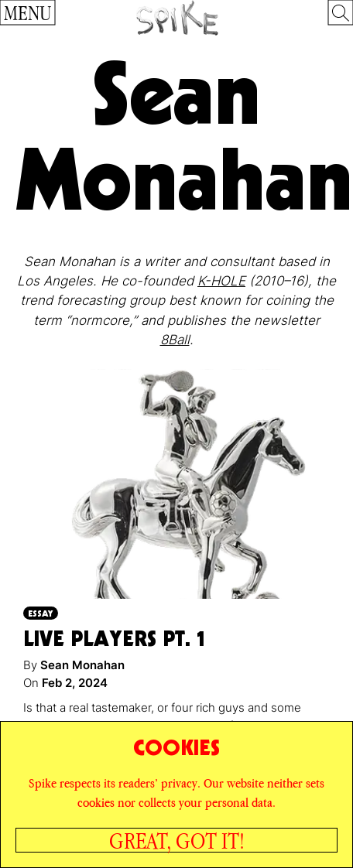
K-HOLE (221, 281)
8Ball (175, 340)
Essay (41, 613)
